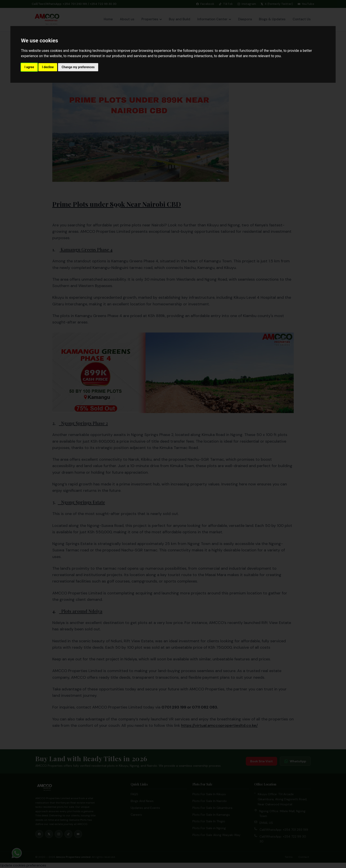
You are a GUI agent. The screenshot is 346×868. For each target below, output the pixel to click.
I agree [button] (29, 67)
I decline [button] (48, 67)
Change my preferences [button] (78, 67)
